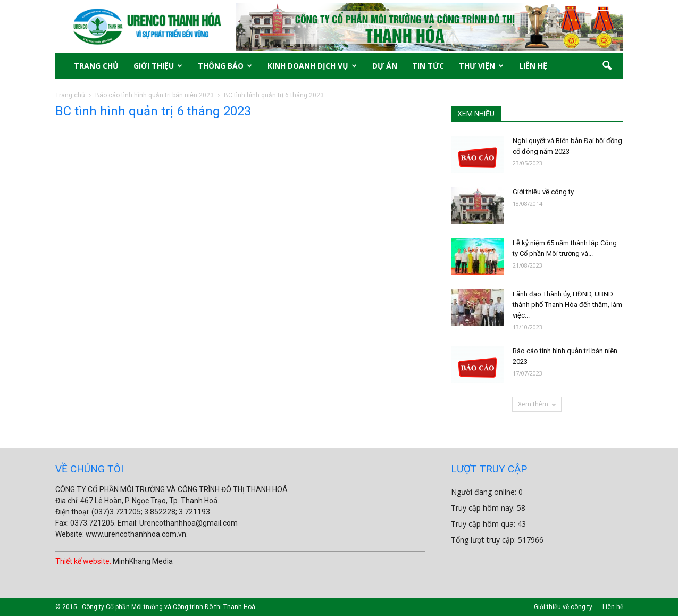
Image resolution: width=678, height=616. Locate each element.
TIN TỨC (428, 66)
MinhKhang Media (143, 561)
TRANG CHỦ (96, 66)
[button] (607, 66)
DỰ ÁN (385, 66)
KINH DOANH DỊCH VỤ (312, 66)
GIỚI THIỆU (158, 66)
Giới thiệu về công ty (543, 192)
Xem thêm (537, 404)
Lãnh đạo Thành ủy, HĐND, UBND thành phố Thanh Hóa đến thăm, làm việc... (567, 305)
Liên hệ (613, 607)
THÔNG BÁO (225, 66)
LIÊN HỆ (533, 66)
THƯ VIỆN (481, 66)
